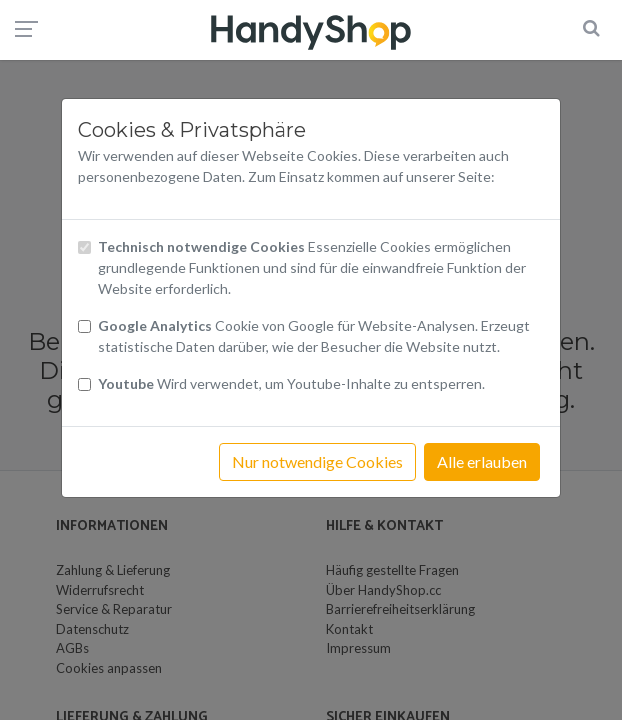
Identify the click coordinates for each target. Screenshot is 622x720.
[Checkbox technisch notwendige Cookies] (84, 247)
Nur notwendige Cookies (317, 461)
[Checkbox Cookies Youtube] (84, 384)
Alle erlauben (482, 461)
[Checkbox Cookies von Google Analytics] (84, 326)
